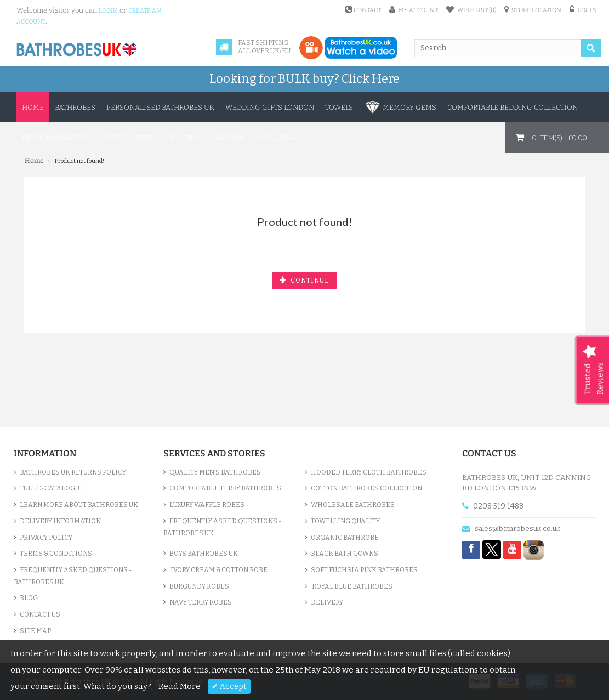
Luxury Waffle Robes (207, 505)
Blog (29, 598)
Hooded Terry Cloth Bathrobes (369, 472)
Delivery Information (60, 521)
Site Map (35, 631)
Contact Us (40, 614)
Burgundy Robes (199, 586)
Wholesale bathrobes (353, 505)
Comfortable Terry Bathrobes (225, 488)
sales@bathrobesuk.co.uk (517, 529)
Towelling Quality (345, 521)
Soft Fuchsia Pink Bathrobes (364, 570)
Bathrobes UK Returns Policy (73, 472)
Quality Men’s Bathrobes (215, 472)
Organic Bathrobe (345, 538)
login (108, 11)
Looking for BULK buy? (305, 79)
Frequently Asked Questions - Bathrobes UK (73, 576)
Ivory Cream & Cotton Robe (218, 570)
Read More (180, 686)
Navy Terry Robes (201, 602)
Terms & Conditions (56, 554)
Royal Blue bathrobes (352, 586)
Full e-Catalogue (52, 488)
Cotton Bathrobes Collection (366, 488)
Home (33, 107)
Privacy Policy (46, 538)
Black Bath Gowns (345, 554)
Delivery (327, 602)
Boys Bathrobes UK (204, 554)
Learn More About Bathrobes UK (79, 505)
